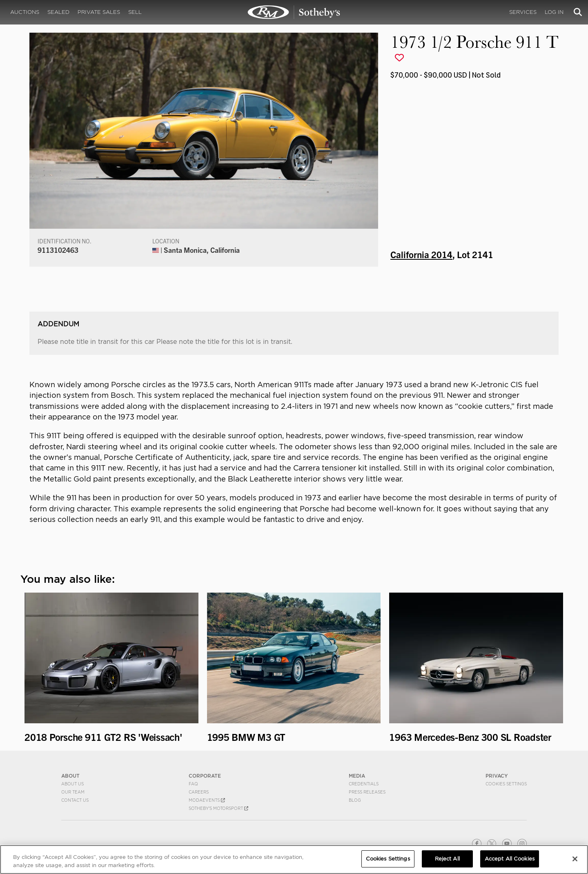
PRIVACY (497, 776)
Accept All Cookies (510, 859)
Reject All (447, 859)
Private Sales (99, 12)
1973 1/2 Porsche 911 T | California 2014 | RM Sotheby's (294, 12)
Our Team (73, 792)
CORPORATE (205, 776)
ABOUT (70, 776)
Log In (554, 12)
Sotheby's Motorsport (218, 808)
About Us (72, 784)
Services (523, 12)
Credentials (364, 784)
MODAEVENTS (207, 800)
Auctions (25, 12)
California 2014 (421, 254)
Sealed (58, 12)
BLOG (355, 800)
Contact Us (75, 800)
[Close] (575, 859)
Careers (199, 792)
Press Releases (367, 792)
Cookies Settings (506, 784)
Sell (135, 12)
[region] (294, 860)
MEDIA (357, 776)
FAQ (193, 784)
